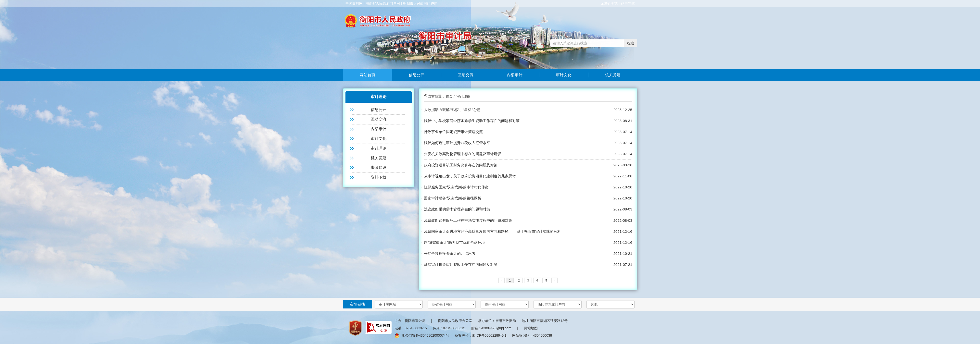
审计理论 (379, 148)
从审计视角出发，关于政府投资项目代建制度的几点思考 (470, 176)
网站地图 (531, 328)
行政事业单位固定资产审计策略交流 (453, 132)
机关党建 (613, 75)
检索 (631, 43)
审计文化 (564, 75)
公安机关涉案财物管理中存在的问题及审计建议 (463, 154)
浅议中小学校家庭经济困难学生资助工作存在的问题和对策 (472, 121)
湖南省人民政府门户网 (383, 3)
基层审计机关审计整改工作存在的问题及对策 (461, 264)
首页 (449, 96)
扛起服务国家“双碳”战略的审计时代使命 (456, 187)
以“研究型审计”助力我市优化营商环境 (455, 242)
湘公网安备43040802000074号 (422, 335)
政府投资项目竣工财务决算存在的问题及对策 (461, 165)
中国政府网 (354, 3)
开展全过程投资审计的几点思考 (450, 253)
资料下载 (379, 177)
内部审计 (515, 75)
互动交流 (466, 75)
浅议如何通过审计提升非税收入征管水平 (457, 143)
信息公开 (417, 75)
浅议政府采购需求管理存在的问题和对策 (457, 209)
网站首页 (368, 75)
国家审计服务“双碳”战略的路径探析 (453, 198)
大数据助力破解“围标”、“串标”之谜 (452, 110)
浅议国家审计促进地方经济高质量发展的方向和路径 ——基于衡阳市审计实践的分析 (492, 231)
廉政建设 (379, 167)
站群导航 (628, 3)
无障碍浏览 (609, 3)
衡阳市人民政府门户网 (420, 3)
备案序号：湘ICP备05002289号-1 (481, 335)
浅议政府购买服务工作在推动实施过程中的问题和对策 (468, 220)
